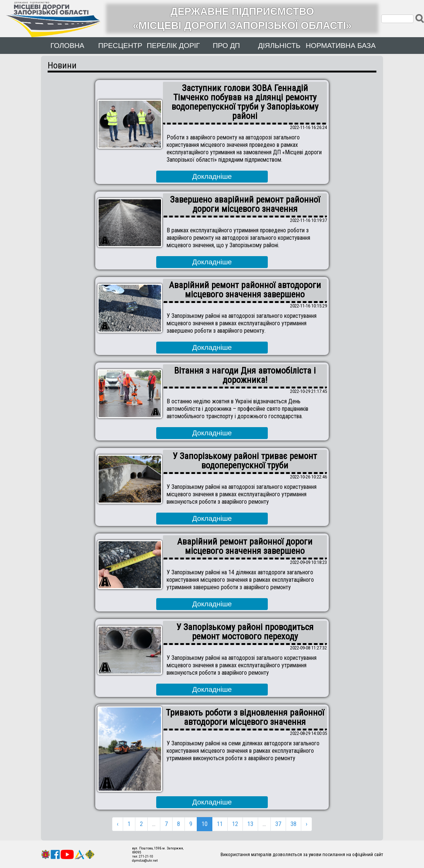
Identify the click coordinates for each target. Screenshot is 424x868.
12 (235, 824)
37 (278, 824)
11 (220, 824)
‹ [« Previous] (118, 824)
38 (293, 824)
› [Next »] (306, 824)
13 (250, 824)
